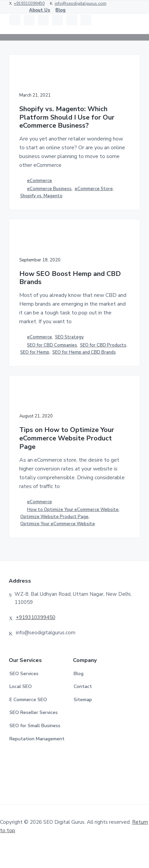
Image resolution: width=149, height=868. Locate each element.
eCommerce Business (49, 189)
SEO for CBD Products (103, 345)
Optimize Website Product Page (54, 517)
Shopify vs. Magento (41, 196)
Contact (83, 686)
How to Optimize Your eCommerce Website (73, 510)
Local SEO (21, 686)
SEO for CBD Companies (52, 345)
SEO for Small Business (35, 726)
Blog (60, 10)
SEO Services (24, 674)
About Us (40, 10)
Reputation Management (37, 739)
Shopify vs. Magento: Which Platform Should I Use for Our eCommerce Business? (67, 118)
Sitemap (83, 700)
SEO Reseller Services (34, 712)
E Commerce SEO (28, 700)
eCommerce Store (94, 189)
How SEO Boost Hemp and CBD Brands (70, 278)
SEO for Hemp (35, 352)
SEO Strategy (69, 337)
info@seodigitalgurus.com (81, 3)
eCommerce (40, 181)
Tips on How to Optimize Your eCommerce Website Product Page (67, 438)
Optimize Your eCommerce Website (58, 524)
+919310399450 (29, 3)
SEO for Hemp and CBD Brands (84, 352)
